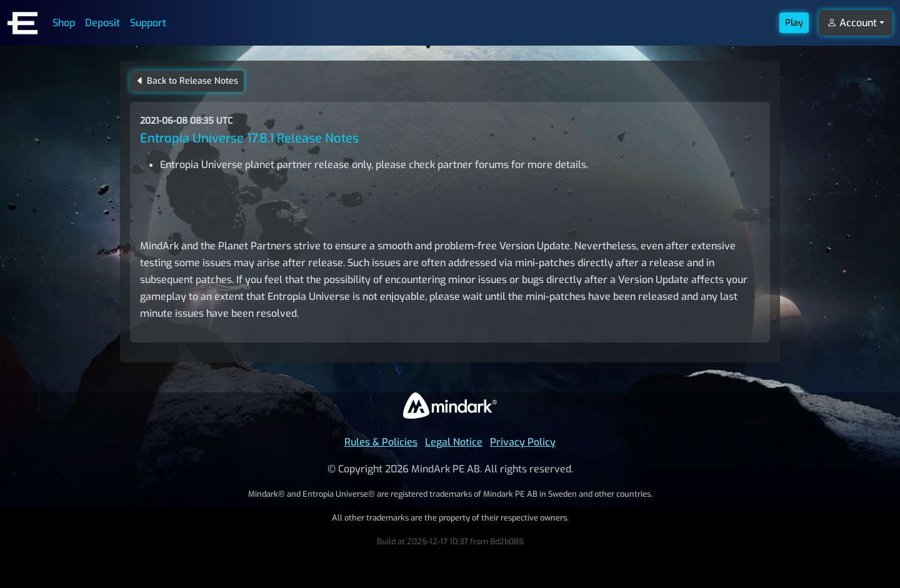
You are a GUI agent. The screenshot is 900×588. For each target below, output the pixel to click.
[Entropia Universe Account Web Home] (22, 23)
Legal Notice (454, 442)
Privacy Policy (523, 442)
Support (148, 23)
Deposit (102, 23)
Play (794, 23)
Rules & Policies (381, 442)
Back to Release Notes (187, 81)
